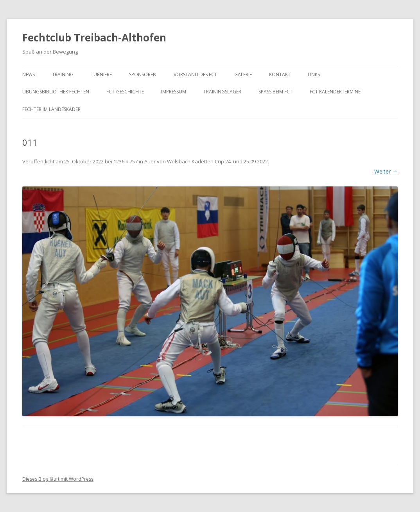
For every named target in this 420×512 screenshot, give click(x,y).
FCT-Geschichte (125, 92)
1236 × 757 (126, 161)
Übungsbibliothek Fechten (56, 92)
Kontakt (280, 74)
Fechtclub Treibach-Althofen (94, 38)
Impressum (174, 92)
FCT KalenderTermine (335, 92)
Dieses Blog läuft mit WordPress (58, 479)
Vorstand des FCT (195, 74)
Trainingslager (222, 92)
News (29, 74)
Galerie (243, 74)
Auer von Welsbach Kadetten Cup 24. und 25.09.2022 (206, 161)
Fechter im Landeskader (51, 109)
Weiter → (386, 171)
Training (63, 74)
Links (314, 74)
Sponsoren (143, 74)
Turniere (101, 74)
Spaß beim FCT (276, 92)
